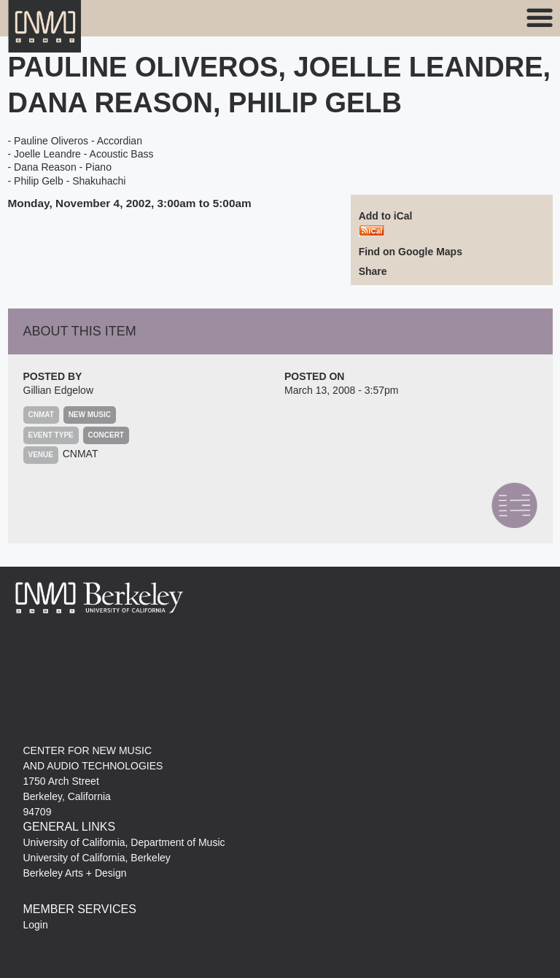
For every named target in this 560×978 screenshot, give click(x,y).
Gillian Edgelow (59, 390)
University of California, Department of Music (124, 842)
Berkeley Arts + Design (75, 873)
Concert (106, 435)
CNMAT (81, 454)
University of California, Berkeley (97, 858)
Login (36, 925)
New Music (90, 415)
